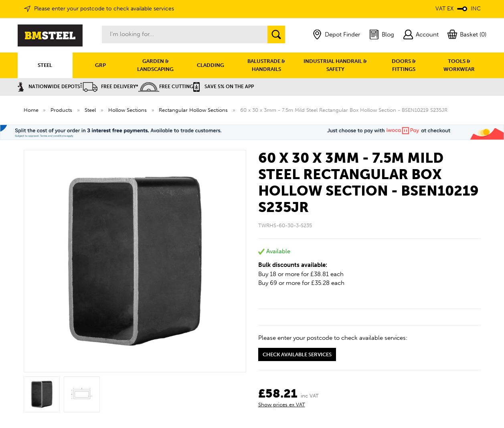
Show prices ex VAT (282, 405)
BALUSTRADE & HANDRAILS (266, 65)
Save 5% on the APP (224, 87)
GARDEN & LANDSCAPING (155, 65)
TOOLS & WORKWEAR (459, 65)
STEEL (45, 65)
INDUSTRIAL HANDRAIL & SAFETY (335, 65)
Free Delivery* (109, 87)
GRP (100, 65)
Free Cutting (166, 87)
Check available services (297, 354)
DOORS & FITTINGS (404, 65)
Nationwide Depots (49, 87)
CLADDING (211, 65)
